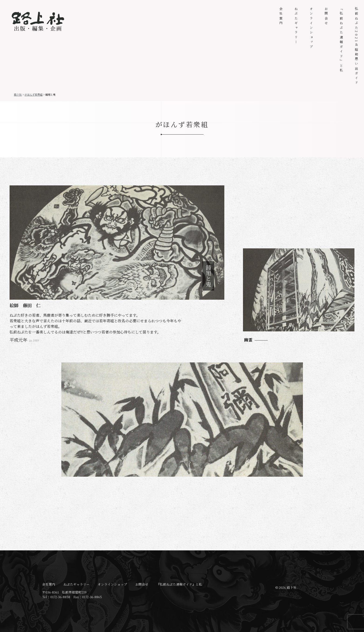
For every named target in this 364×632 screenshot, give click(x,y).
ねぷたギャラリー (296, 26)
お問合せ (326, 16)
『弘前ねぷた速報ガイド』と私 (341, 40)
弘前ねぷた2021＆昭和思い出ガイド (357, 46)
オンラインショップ (311, 28)
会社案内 (281, 16)
